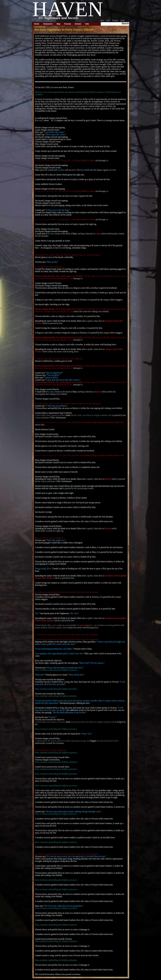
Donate (78, 24)
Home (37, 24)
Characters (48, 24)
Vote (87, 24)
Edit (108, 20)
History (115, 20)
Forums (68, 24)
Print (123, 20)
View (102, 20)
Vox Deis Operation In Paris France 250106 (64, 30)
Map (59, 24)
